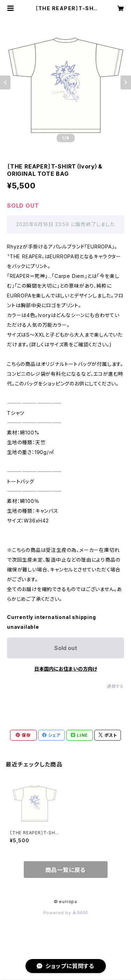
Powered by (66, 913)
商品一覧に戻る (66, 870)
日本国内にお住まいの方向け (66, 669)
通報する (115, 686)
